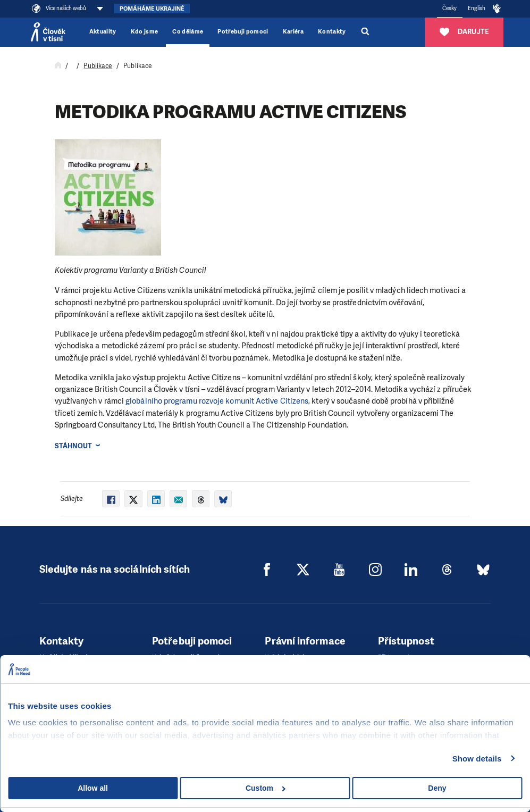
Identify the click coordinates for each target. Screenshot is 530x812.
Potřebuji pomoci (243, 32)
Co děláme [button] (188, 32)
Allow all (93, 788)
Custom (266, 788)
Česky (449, 8)
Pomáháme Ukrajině (152, 9)
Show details (477, 759)
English (477, 8)
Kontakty (332, 32)
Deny (437, 788)
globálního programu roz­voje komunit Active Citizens (217, 401)
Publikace (98, 66)
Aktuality (103, 32)
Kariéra (293, 32)
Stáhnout (74, 446)
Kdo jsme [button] (145, 32)
